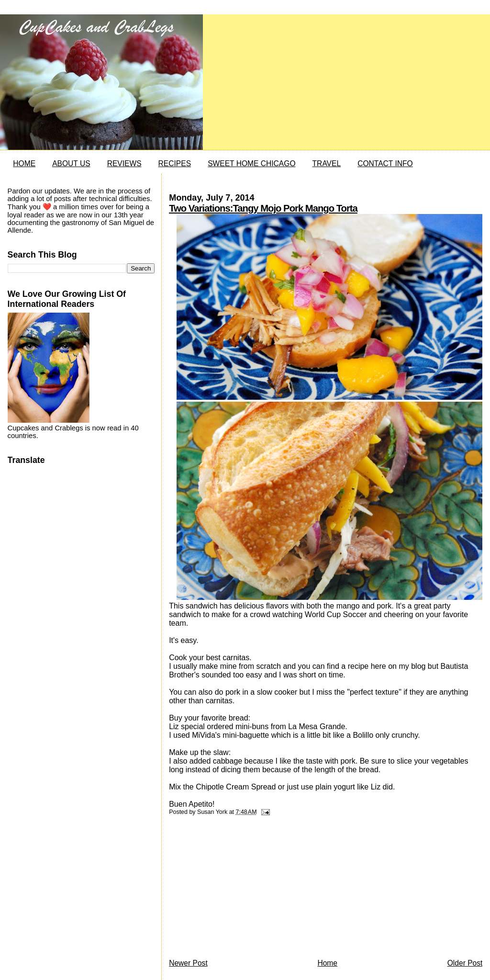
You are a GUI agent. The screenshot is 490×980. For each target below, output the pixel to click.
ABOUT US (71, 163)
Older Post (465, 963)
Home (327, 963)
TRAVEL (327, 163)
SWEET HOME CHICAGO (251, 163)
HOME (24, 163)
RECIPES (175, 163)
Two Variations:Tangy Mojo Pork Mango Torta (263, 208)
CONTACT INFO (385, 163)
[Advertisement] (241, 890)
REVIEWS (124, 163)
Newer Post (188, 963)
